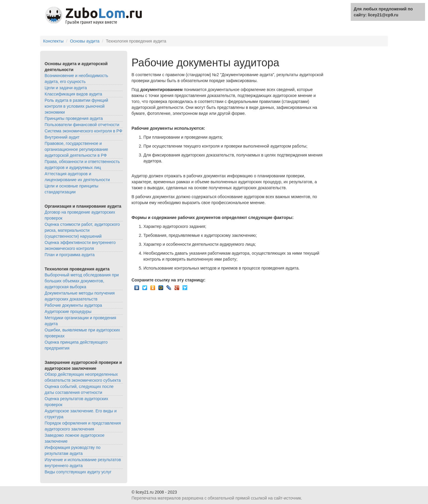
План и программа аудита (70, 255)
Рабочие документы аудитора (73, 305)
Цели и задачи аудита (66, 88)
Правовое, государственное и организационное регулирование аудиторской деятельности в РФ (76, 149)
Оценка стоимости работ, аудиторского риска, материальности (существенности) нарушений (82, 230)
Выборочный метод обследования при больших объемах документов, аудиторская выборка (82, 281)
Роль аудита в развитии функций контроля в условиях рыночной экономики (76, 106)
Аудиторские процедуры (68, 312)
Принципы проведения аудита (74, 118)
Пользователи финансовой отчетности (82, 125)
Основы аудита (85, 41)
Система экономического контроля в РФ (83, 131)
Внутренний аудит (62, 137)
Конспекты (53, 41)
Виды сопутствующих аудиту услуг (78, 472)
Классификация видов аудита (73, 94)
